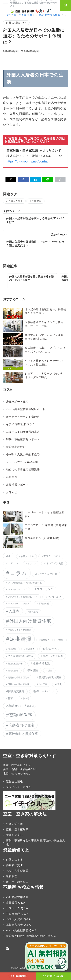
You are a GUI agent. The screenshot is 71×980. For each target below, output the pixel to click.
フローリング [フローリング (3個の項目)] (45, 589)
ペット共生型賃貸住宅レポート (26, 409)
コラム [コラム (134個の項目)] (19, 573)
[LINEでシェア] (48, 179)
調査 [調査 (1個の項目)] (50, 671)
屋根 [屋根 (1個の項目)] (61, 640)
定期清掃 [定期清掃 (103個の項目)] (20, 639)
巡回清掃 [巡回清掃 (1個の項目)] (12, 649)
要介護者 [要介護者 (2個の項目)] (33, 671)
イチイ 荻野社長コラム (21, 424)
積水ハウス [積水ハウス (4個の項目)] (52, 649)
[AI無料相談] (18, 976)
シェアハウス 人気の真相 (22, 462)
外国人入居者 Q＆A (16, 23)
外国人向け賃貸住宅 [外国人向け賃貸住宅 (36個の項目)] (30, 621)
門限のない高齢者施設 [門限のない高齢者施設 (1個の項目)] (18, 684)
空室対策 (37, 201)
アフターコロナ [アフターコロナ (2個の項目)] (52, 556)
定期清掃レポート (17, 485)
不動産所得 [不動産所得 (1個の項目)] (44, 604)
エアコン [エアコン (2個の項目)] (13, 564)
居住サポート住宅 (17, 402)
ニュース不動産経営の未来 (23, 432)
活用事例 (12, 477)
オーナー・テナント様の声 (23, 417)
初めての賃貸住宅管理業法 (23, 470)
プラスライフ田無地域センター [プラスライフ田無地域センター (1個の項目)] (23, 597)
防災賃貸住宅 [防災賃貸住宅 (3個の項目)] (16, 691)
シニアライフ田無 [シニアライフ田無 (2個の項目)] (47, 574)
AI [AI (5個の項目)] (10, 556)
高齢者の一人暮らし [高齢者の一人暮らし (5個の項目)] (22, 706)
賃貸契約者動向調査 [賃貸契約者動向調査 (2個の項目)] (50, 677)
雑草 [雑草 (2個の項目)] (11, 698)
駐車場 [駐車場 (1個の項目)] (26, 698)
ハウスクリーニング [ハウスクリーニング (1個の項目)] (17, 589)
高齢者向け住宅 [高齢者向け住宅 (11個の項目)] (22, 725)
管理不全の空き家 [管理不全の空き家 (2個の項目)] (53, 656)
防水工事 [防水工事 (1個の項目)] (43, 684)
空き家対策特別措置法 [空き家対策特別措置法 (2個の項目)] (21, 656)
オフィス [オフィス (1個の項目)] (32, 564)
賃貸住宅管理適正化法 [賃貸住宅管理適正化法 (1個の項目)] (18, 677)
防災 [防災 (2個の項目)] (60, 684)
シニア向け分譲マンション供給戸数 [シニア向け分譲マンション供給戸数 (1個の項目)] (25, 583)
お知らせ (12, 492)
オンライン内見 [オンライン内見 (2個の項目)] (55, 564)
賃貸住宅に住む (16, 447)
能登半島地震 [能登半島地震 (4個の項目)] (41, 663)
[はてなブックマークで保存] (35, 179)
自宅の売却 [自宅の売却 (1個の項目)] (13, 671)
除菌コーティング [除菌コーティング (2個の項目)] (44, 691)
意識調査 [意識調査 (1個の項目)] (30, 649)
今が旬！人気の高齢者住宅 (23, 454)
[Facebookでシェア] (23, 179)
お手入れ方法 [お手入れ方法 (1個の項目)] (27, 556)
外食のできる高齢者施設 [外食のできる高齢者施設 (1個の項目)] (19, 630)
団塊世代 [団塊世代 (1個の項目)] (34, 612)
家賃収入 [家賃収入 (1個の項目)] (45, 640)
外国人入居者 (15, 201)
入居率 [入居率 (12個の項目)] (14, 611)
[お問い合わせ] (53, 976)
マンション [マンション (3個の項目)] (54, 597)
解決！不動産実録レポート (23, 439)
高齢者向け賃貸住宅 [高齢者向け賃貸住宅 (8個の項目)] (23, 734)
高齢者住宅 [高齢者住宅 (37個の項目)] (21, 715)
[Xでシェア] (11, 179)
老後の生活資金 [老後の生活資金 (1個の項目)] (15, 664)
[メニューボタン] (5, 6)
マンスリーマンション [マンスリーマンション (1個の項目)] (18, 604)
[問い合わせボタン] (65, 6)
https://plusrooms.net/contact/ (28, 161)
